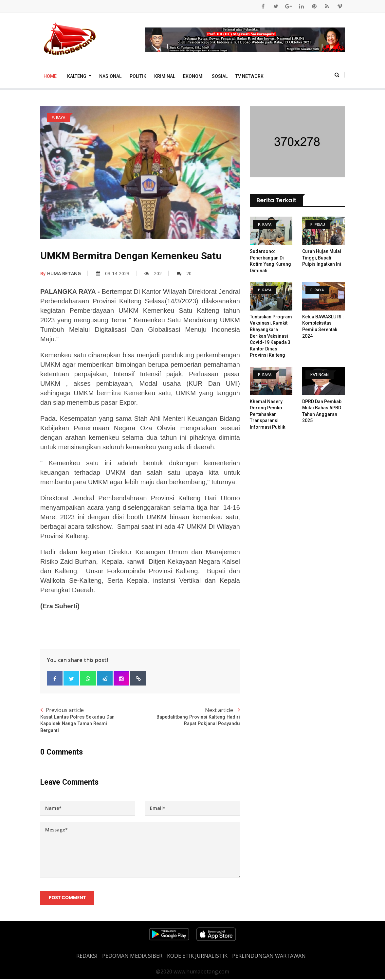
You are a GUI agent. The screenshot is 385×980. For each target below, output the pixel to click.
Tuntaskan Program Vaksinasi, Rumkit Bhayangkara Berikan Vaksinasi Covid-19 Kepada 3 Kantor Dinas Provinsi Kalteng (271, 336)
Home (50, 76)
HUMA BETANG (61, 273)
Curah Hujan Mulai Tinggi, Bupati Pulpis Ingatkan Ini (322, 258)
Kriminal (165, 76)
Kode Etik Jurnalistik (197, 957)
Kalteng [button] (77, 76)
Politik (138, 76)
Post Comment (68, 899)
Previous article (90, 721)
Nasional (110, 76)
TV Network (249, 76)
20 (184, 273)
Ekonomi (193, 76)
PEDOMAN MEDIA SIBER (132, 957)
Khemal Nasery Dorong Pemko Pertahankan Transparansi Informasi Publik (267, 414)
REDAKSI (87, 957)
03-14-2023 (113, 273)
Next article (190, 717)
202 (153, 273)
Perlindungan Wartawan (269, 957)
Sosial (220, 76)
